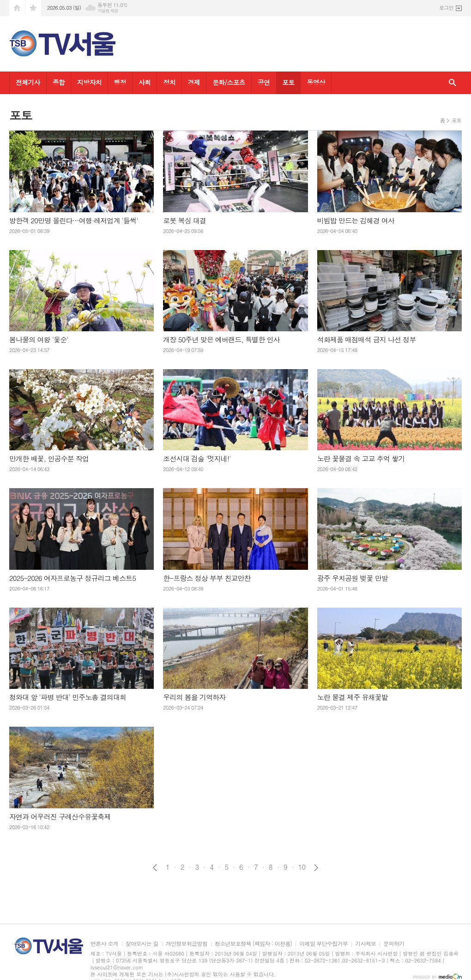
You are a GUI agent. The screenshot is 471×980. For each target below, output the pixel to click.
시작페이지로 (17, 8)
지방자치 (89, 82)
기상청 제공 (108, 11)
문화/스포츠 (229, 82)
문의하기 (394, 944)
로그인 (446, 8)
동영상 (316, 82)
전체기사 (28, 82)
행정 (120, 82)
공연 (264, 82)
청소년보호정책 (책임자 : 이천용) (253, 944)
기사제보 (365, 944)
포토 (288, 82)
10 (302, 867)
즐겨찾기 (33, 8)
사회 (145, 82)
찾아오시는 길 (142, 944)
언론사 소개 (104, 944)
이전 (155, 868)
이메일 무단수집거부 (323, 944)
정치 (169, 82)
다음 (316, 868)
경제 (194, 82)
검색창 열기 (453, 83)
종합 (59, 82)
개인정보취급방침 (187, 944)
